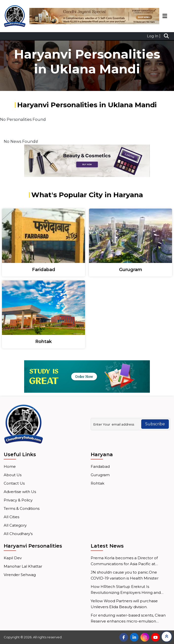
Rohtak (97, 483)
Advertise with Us (20, 492)
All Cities (11, 517)
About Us (13, 475)
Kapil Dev (13, 558)
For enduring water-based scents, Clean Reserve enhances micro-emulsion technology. (128, 619)
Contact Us (14, 483)
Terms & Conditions (22, 508)
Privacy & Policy (18, 500)
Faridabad (100, 466)
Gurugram (100, 475)
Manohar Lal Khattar (23, 566)
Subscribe (155, 424)
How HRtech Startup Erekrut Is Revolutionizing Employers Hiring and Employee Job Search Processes (126, 590)
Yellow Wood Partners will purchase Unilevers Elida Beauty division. (124, 604)
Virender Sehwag (20, 575)
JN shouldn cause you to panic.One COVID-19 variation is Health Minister (125, 575)
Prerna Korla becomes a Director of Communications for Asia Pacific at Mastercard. (124, 561)
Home (10, 466)
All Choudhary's (18, 534)
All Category (15, 525)
